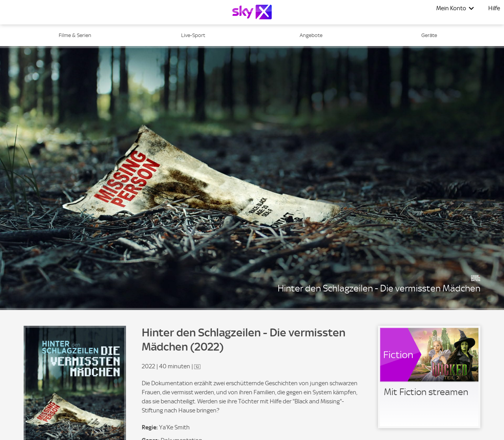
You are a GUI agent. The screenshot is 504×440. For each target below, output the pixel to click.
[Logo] (252, 12)
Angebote (311, 35)
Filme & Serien (75, 35)
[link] (429, 377)
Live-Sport (193, 35)
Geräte (429, 35)
